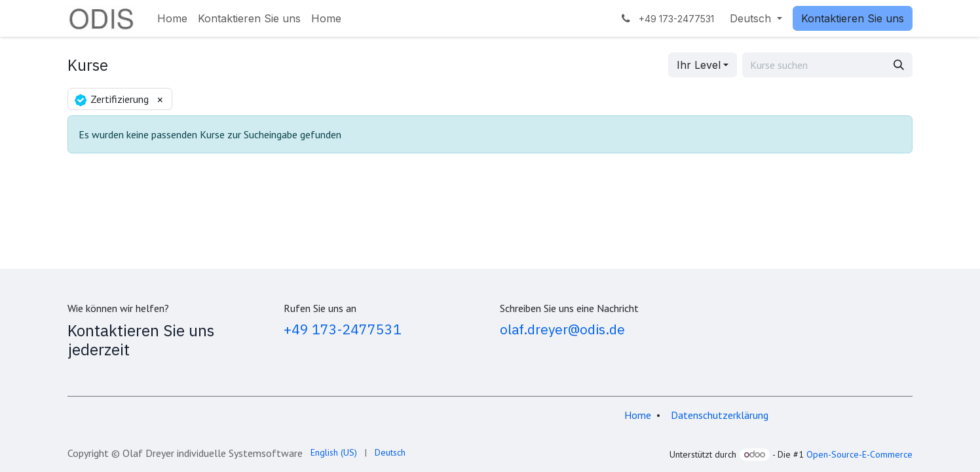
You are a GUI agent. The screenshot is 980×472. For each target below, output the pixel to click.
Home (638, 415)
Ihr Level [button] (699, 65)
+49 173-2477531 (343, 329)
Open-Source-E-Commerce (859, 454)
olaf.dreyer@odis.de (562, 329)
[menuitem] (172, 18)
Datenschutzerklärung (720, 415)
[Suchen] (899, 65)
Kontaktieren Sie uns (853, 18)
